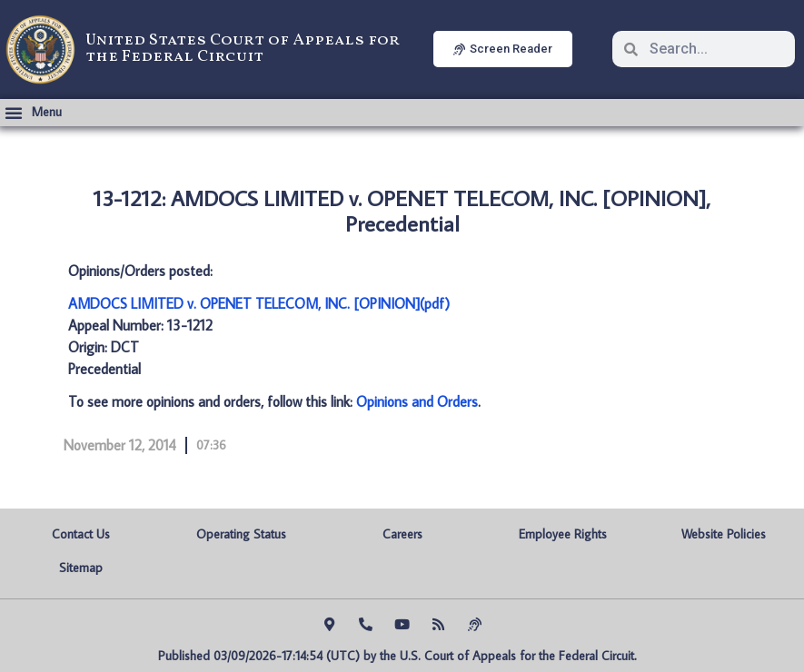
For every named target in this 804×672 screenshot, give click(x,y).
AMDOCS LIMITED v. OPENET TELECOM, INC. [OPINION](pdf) (259, 303)
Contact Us (81, 534)
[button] (33, 113)
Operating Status (241, 534)
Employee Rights (563, 534)
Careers (402, 534)
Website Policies (724, 534)
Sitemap (81, 568)
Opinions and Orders (417, 401)
